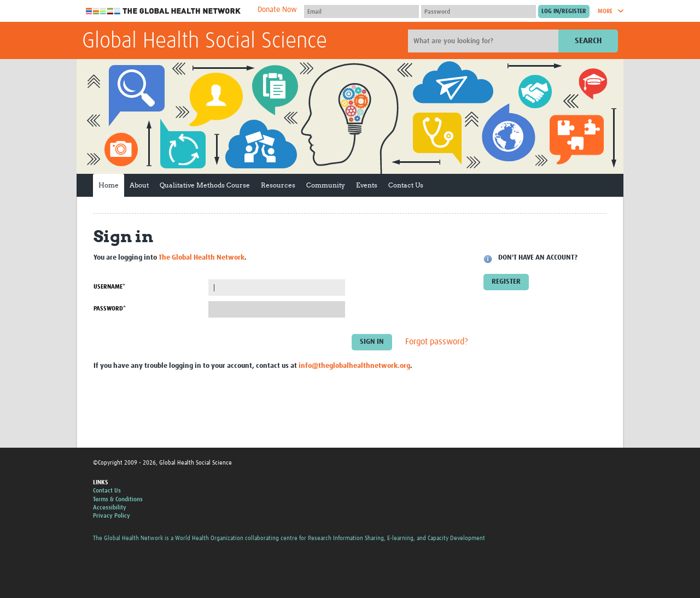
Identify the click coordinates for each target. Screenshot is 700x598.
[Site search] (485, 41)
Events (367, 185)
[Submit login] (564, 11)
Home (109, 185)
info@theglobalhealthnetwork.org (354, 366)
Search (588, 41)
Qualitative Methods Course (205, 185)
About (139, 185)
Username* (109, 287)
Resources (278, 185)
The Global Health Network (164, 11)
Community (326, 185)
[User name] (361, 11)
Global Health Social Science (205, 42)
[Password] (479, 11)
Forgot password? (437, 342)
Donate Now (277, 10)
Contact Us (406, 185)
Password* (110, 309)
